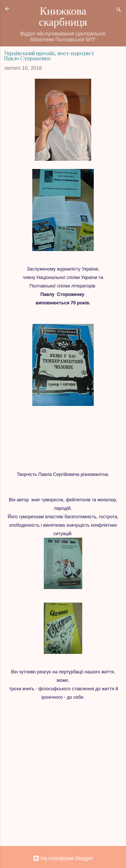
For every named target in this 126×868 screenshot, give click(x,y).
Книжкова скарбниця (63, 16)
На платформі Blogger (63, 858)
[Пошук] (119, 10)
